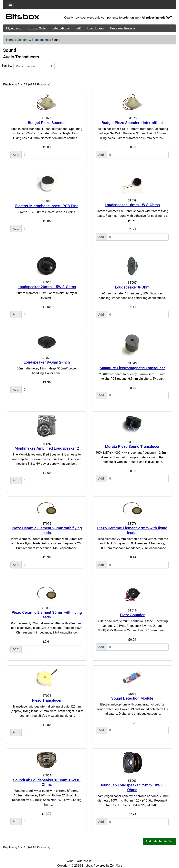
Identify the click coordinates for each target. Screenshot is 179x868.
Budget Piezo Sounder (47, 123)
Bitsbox (87, 866)
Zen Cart (116, 866)
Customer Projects (123, 28)
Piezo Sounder (132, 615)
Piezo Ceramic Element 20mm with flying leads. (47, 530)
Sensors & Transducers (33, 40)
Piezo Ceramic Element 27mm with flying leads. (132, 530)
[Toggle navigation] (10, 5)
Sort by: (7, 66)
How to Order (37, 28)
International (61, 28)
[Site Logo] (32, 18)
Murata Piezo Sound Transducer (132, 447)
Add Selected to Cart (160, 841)
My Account (14, 28)
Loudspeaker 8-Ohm (132, 287)
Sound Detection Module (132, 698)
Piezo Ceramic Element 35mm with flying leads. (47, 615)
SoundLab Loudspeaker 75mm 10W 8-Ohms (132, 788)
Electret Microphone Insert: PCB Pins (47, 206)
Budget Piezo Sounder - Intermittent (132, 123)
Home (10, 40)
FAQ (78, 28)
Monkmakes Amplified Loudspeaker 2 (47, 448)
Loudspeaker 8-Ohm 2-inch (47, 362)
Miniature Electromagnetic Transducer (132, 368)
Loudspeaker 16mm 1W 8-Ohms (132, 205)
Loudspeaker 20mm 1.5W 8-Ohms (47, 287)
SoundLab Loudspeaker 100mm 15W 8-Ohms (47, 782)
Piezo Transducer (47, 700)
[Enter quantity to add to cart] (52, 155)
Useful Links (96, 28)
